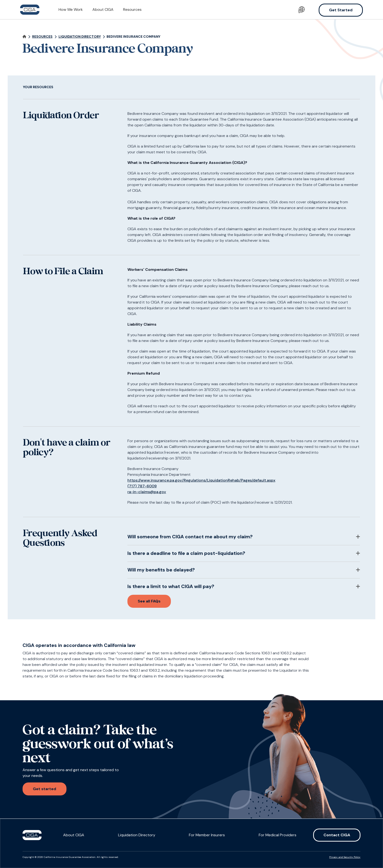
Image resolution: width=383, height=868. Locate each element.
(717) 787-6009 (142, 486)
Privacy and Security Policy (345, 857)
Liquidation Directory (137, 835)
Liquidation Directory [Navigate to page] (80, 37)
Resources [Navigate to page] (42, 37)
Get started (45, 789)
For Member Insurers (207, 835)
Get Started (341, 10)
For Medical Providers (278, 835)
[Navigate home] (24, 37)
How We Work (71, 9)
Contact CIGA (337, 835)
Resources (132, 9)
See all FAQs (149, 601)
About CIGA (103, 9)
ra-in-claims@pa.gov (147, 492)
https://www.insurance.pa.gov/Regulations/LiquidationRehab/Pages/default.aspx (201, 480)
